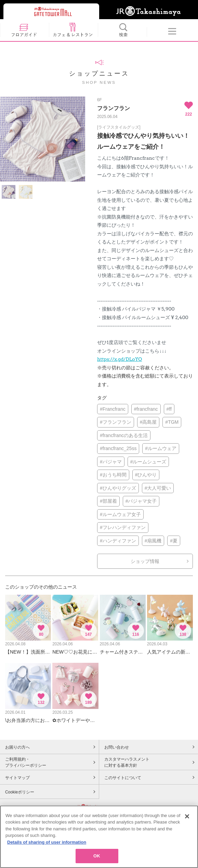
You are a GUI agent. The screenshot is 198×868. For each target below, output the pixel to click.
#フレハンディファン (123, 527)
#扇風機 (153, 541)
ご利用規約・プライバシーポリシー (26, 762)
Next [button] (81, 139)
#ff (169, 409)
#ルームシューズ (148, 462)
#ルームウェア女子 (120, 514)
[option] (43, 139)
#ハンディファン (118, 541)
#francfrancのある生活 (124, 435)
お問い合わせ (117, 747)
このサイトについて (123, 778)
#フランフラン (116, 422)
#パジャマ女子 (141, 501)
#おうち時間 (113, 475)
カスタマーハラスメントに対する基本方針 (127, 762)
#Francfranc (113, 409)
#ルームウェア (161, 448)
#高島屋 (148, 422)
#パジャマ (111, 462)
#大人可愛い (158, 488)
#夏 (174, 541)
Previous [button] (4, 139)
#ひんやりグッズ (118, 488)
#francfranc (146, 409)
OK (97, 858)
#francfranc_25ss (118, 448)
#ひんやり (146, 475)
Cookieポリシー (20, 792)
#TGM (172, 422)
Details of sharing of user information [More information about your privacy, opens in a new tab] (47, 844)
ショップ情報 (145, 561)
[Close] (187, 818)
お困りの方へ (17, 747)
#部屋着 (108, 501)
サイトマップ (17, 778)
